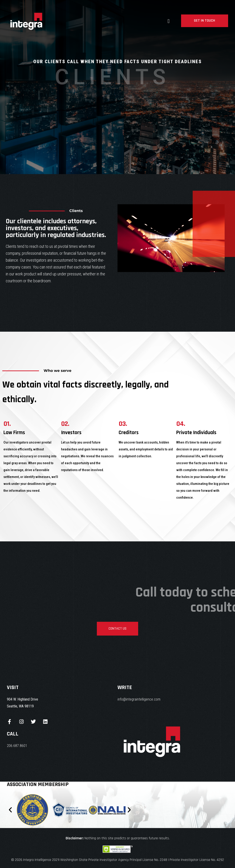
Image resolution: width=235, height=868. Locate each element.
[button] (10, 810)
